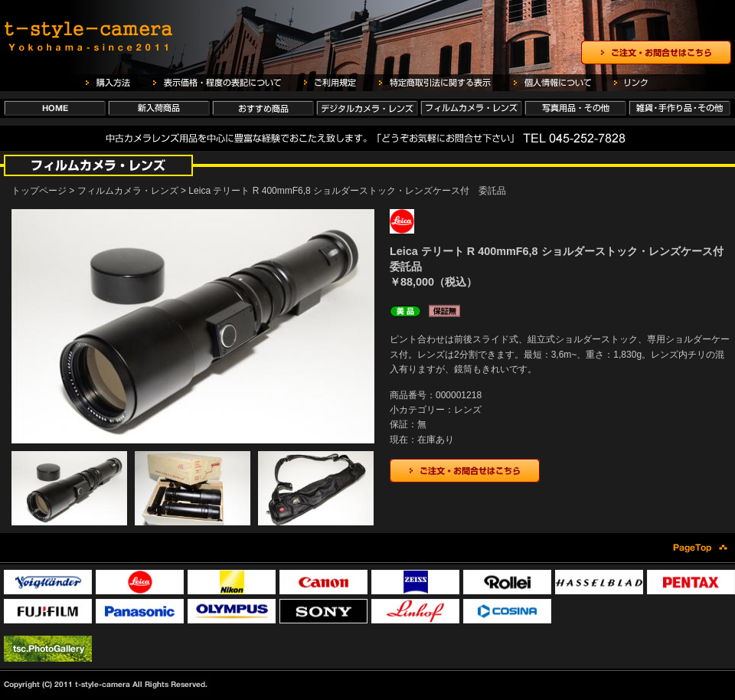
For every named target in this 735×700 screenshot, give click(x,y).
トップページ (39, 191)
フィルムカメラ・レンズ (128, 191)
